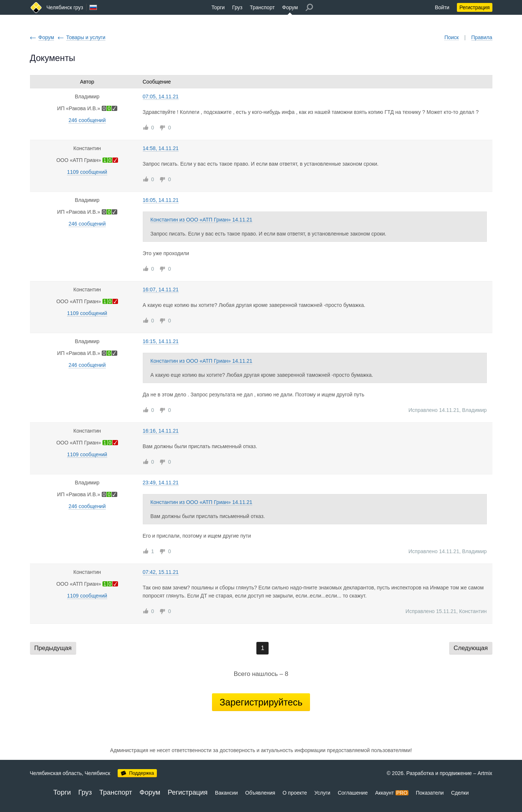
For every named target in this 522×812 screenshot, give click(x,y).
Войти (442, 7)
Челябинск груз (65, 7)
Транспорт (262, 7)
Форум (290, 7)
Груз (237, 7)
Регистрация (475, 7)
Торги (218, 7)
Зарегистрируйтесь (261, 702)
